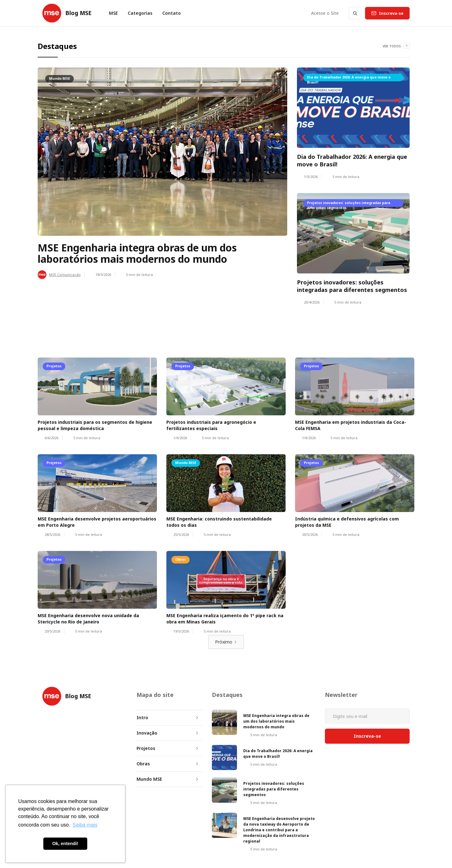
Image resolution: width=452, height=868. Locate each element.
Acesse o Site (325, 13)
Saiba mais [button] (85, 825)
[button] (140, 13)
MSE (113, 13)
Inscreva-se (391, 13)
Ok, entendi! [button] (65, 844)
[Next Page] (226, 642)
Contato (172, 13)
